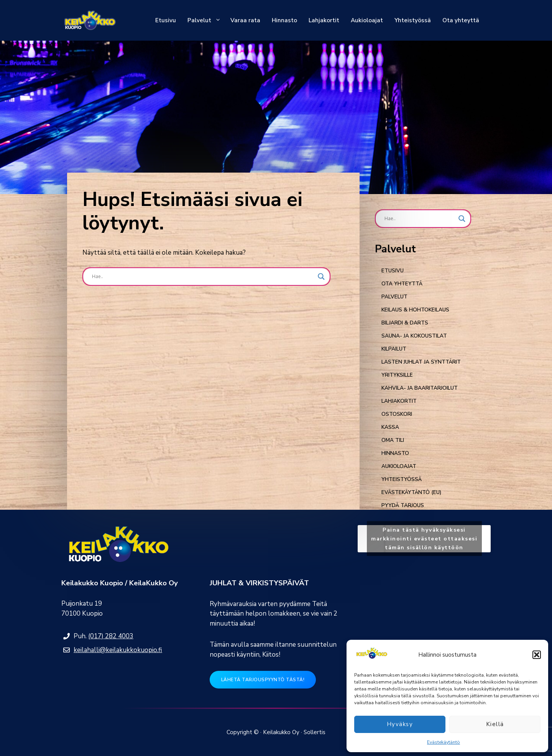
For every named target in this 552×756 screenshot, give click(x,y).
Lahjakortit (324, 20)
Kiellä (495, 724)
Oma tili (393, 440)
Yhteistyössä (413, 20)
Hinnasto (284, 20)
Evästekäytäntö (444, 742)
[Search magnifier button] (321, 277)
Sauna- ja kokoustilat (414, 336)
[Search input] (203, 277)
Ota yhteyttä (461, 20)
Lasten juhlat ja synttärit (421, 362)
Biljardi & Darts (405, 323)
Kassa (390, 427)
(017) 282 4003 (111, 636)
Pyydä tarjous (403, 505)
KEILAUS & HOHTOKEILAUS (415, 310)
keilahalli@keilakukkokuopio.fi (118, 650)
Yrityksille (397, 375)
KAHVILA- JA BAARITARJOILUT (420, 388)
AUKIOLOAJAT (399, 466)
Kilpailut (394, 349)
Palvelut (206, 20)
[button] (537, 655)
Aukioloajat (367, 20)
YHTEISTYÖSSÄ (402, 479)
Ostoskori (397, 414)
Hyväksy (400, 724)
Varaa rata (245, 20)
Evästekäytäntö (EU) (411, 492)
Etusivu (166, 20)
